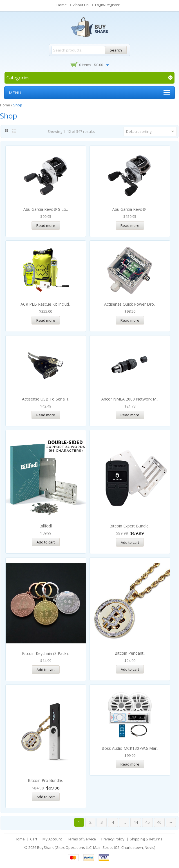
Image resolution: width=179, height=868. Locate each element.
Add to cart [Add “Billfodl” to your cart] (46, 542)
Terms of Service (82, 839)
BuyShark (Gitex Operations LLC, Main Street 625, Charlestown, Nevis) (96, 847)
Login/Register (107, 5)
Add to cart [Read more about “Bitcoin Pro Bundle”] (46, 797)
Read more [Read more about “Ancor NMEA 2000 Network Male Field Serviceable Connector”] (130, 415)
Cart (34, 839)
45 (147, 822)
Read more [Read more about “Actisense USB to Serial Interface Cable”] (46, 415)
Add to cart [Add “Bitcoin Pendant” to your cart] (130, 669)
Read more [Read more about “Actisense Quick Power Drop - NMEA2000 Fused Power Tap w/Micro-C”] (130, 320)
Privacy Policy (113, 839)
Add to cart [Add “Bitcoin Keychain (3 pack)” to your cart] (46, 670)
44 (136, 822)
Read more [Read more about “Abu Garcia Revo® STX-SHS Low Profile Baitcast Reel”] (130, 225)
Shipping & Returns (146, 839)
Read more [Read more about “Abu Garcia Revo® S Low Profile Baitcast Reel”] (46, 225)
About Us (81, 5)
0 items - (91, 65)
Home (62, 5)
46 (159, 822)
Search (116, 50)
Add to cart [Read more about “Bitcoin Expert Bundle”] (130, 542)
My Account (52, 839)
